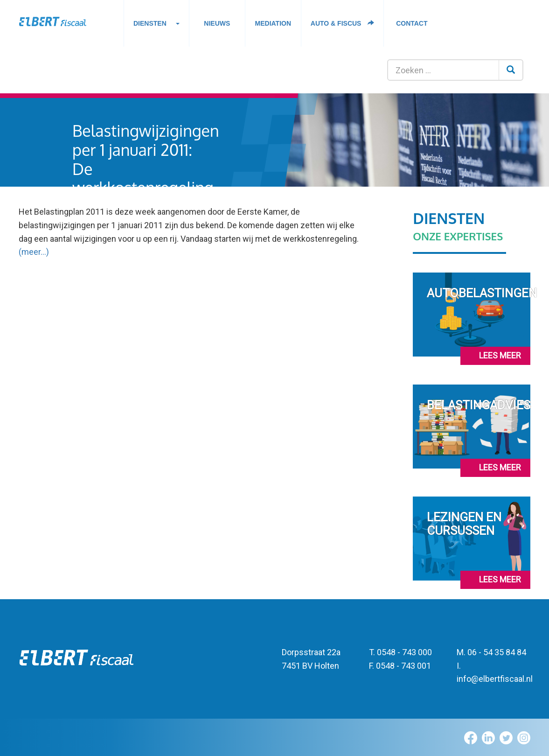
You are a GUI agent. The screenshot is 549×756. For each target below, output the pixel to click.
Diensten (156, 26)
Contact (412, 23)
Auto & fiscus (343, 23)
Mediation (273, 23)
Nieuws (217, 23)
